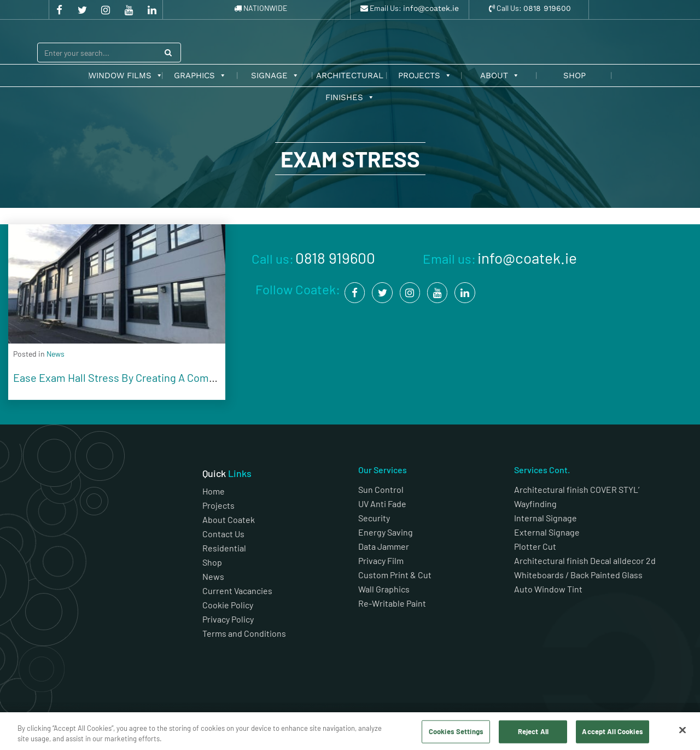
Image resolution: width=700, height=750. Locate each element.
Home (214, 491)
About (500, 75)
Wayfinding (535, 504)
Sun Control (381, 489)
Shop (574, 75)
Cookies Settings (456, 731)
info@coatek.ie (431, 8)
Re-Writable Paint (392, 603)
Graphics (200, 75)
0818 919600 (547, 8)
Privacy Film (381, 560)
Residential (224, 548)
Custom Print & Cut (395, 575)
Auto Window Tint (548, 589)
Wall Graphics (384, 589)
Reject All (533, 731)
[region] (350, 731)
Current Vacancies (237, 591)
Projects (425, 75)
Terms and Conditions (245, 633)
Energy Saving (386, 532)
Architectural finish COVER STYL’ (577, 489)
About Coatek (229, 519)
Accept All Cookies (612, 731)
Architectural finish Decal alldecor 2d (586, 560)
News (213, 576)
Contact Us (223, 534)
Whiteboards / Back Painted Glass (578, 575)
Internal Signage (546, 518)
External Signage (547, 532)
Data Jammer (384, 546)
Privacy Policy (228, 619)
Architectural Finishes (350, 79)
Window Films (126, 75)
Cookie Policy (228, 605)
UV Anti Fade (382, 504)
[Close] (682, 730)
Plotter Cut (535, 546)
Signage (275, 75)
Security (374, 518)
